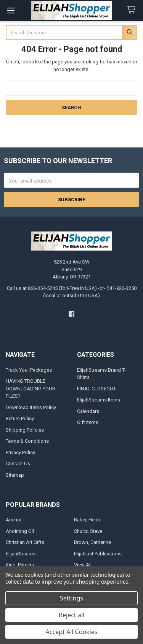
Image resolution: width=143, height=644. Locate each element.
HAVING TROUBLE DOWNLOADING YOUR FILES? (31, 388)
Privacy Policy (20, 452)
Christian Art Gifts (25, 542)
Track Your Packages (29, 370)
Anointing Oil (20, 531)
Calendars (88, 411)
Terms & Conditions (27, 441)
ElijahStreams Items (99, 400)
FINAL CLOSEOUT (96, 389)
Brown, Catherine (92, 542)
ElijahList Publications (98, 554)
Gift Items (88, 422)
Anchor (14, 520)
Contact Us (18, 464)
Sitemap (15, 475)
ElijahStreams (21, 554)
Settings (71, 598)
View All (83, 565)
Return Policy (20, 418)
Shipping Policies (25, 430)
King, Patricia (20, 565)
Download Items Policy (31, 407)
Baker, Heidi (87, 520)
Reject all (71, 615)
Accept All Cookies (72, 632)
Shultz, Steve (88, 531)
